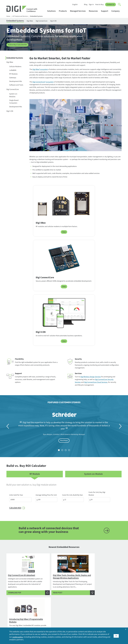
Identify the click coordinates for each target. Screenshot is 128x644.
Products (64, 11)
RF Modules (13, 74)
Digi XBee (32, 21)
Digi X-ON (58, 21)
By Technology (35, 592)
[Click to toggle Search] (119, 5)
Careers (104, 592)
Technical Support (60, 597)
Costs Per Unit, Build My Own (73, 370)
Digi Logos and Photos (85, 592)
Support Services (60, 615)
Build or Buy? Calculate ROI (18, 45)
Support (105, 11)
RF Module (35, 352)
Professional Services (61, 592)
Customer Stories (83, 589)
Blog (86, 5)
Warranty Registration (61, 618)
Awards (103, 589)
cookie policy (18, 637)
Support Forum (59, 608)
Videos (80, 607)
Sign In (91, 5)
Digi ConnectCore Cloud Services (96, 260)
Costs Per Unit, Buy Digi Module (101, 370)
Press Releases (106, 616)
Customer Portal (60, 600)
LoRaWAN (13, 71)
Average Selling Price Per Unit (47, 370)
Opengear (33, 614)
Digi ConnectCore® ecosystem (43, 82)
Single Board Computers (14, 102)
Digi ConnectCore (45, 21)
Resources (94, 11)
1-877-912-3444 (12, 593)
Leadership (105, 604)
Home (8, 16)
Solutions (52, 11)
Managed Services (79, 11)
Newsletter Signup (15, 608)
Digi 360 (33, 600)
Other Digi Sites (106, 613)
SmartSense (34, 620)
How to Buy (99, 5)
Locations (104, 607)
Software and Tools (16, 85)
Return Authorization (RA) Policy (63, 604)
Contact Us (110, 5)
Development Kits (16, 82)
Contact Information (14, 590)
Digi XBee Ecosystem (59, 524)
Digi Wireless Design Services (91, 255)
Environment (105, 595)
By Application (35, 589)
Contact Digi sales (13, 599)
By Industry (34, 586)
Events (80, 595)
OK (116, 636)
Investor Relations (107, 601)
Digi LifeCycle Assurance (39, 603)
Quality (103, 619)
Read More (64, 319)
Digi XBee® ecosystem (40, 70)
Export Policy (105, 598)
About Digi (105, 586)
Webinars (81, 610)
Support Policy (59, 612)
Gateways (13, 78)
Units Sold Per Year (16, 370)
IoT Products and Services (21, 16)
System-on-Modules (13, 96)
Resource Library (83, 601)
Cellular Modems (15, 67)
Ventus (32, 623)
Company (116, 11)
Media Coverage (106, 610)
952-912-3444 (11, 596)
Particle (33, 617)
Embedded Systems (38, 16)
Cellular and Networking (62, 589)
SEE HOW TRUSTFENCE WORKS (63, 565)
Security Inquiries (13, 602)
